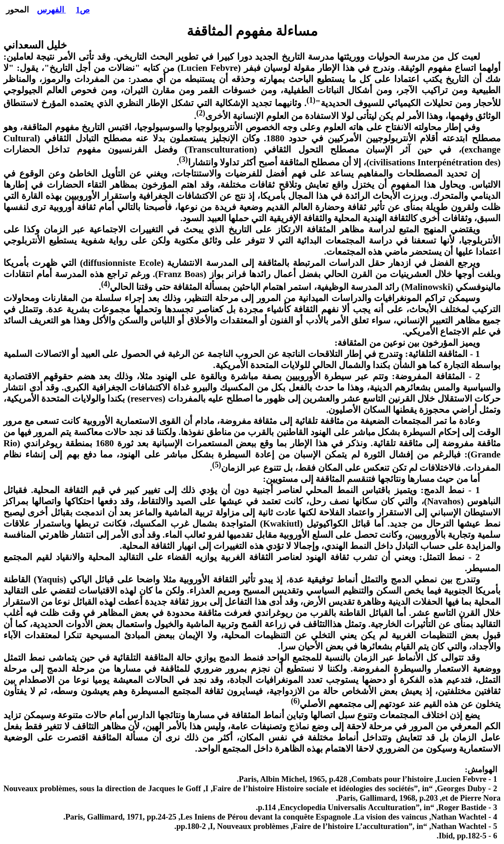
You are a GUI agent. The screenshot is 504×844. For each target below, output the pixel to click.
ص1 (83, 10)
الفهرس (52, 10)
